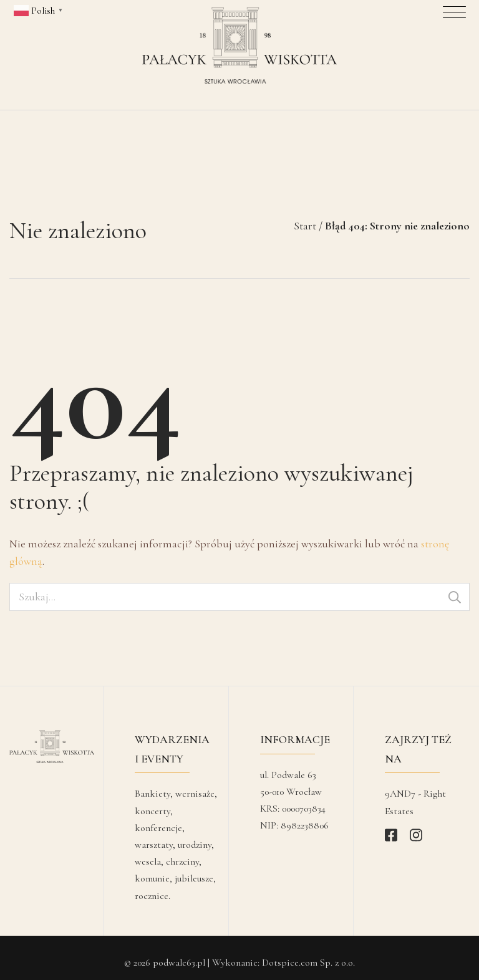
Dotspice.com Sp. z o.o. (308, 953)
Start (305, 216)
